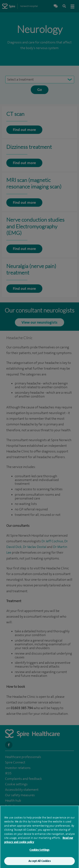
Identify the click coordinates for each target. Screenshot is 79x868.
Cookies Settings (39, 851)
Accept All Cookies (39, 862)
